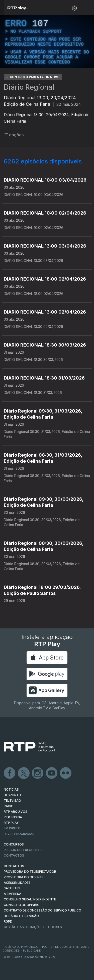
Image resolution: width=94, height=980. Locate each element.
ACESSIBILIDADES (17, 883)
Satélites (12, 888)
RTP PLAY (11, 823)
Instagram (38, 773)
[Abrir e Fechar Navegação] (87, 8)
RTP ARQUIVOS (16, 812)
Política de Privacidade (21, 947)
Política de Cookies (57, 947)
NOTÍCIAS (11, 789)
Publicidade (32, 951)
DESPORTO (12, 795)
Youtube (52, 773)
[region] (47, 42)
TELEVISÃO (12, 801)
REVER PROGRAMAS (19, 834)
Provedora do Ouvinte (24, 877)
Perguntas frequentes (24, 850)
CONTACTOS (14, 866)
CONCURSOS (14, 844)
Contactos (14, 855)
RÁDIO (9, 806)
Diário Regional (29, 87)
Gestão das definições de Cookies (33, 927)
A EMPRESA (13, 894)
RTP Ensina (13, 817)
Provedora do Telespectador (30, 872)
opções (14, 135)
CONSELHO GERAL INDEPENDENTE (30, 899)
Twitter (24, 773)
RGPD (8, 921)
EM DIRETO (12, 828)
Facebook (10, 773)
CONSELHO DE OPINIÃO (22, 905)
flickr (66, 773)
